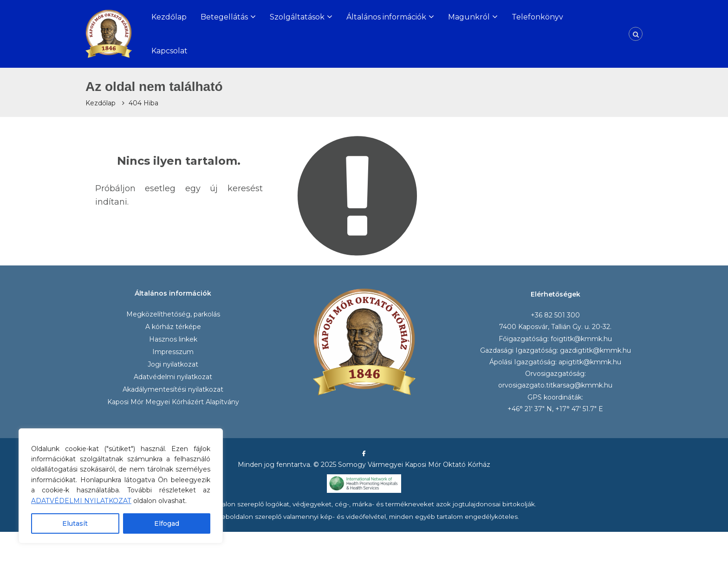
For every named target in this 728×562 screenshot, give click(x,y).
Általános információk (386, 17)
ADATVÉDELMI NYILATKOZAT (81, 501)
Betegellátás (224, 17)
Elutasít (75, 523)
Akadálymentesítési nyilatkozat (173, 389)
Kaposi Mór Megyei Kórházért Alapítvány (173, 402)
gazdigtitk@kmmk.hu (595, 350)
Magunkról (469, 17)
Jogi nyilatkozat (173, 364)
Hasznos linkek (173, 339)
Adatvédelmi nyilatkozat (173, 377)
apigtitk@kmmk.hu (590, 362)
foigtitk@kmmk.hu (581, 339)
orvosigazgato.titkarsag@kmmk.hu (555, 385)
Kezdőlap (169, 17)
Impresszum (173, 352)
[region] (121, 486)
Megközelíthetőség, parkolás (173, 314)
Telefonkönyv (537, 17)
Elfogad (167, 523)
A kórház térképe (173, 327)
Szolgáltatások (297, 17)
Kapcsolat (169, 51)
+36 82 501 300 (555, 315)
